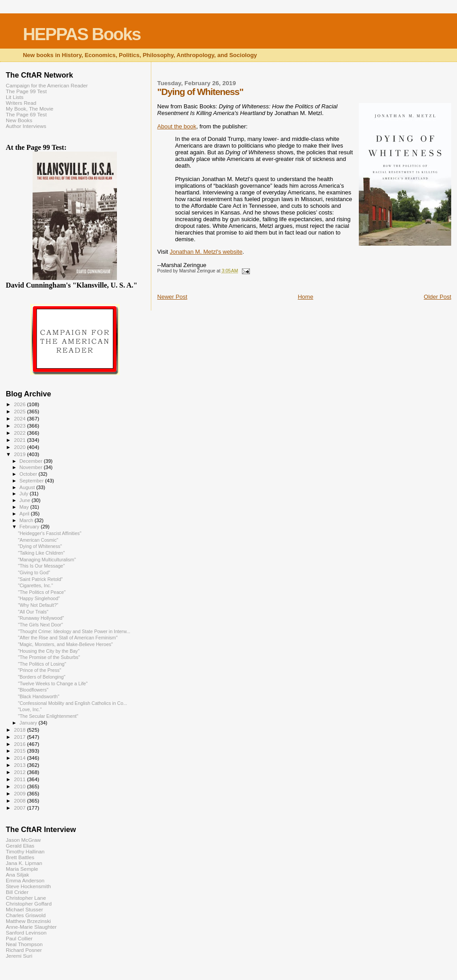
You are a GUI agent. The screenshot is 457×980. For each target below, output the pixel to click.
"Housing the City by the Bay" (49, 651)
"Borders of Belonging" (42, 677)
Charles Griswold (26, 915)
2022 (20, 433)
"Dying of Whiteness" (40, 546)
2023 (20, 426)
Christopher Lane (26, 898)
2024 (20, 418)
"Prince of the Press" (39, 670)
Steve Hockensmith (28, 886)
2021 (20, 440)
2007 (20, 808)
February (30, 527)
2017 (20, 737)
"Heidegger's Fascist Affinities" (50, 533)
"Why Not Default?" (38, 605)
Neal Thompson (24, 944)
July (25, 494)
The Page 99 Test (26, 91)
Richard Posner (24, 950)
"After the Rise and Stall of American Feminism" (68, 638)
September (33, 481)
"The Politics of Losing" (42, 664)
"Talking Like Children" (41, 553)
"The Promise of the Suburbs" (49, 657)
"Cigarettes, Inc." (35, 585)
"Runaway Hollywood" (41, 618)
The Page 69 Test (26, 114)
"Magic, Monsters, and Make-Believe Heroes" (65, 644)
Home (305, 297)
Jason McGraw (23, 840)
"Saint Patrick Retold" (40, 579)
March (27, 520)
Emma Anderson (25, 880)
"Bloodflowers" (33, 690)
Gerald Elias (20, 846)
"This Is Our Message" (41, 566)
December (32, 461)
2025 (20, 411)
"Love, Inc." (30, 709)
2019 (20, 454)
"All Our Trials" (33, 612)
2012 (20, 772)
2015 (20, 751)
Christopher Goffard (29, 904)
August (28, 487)
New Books (19, 120)
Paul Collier (19, 938)
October (29, 474)
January (29, 723)
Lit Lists (15, 97)
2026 (20, 404)
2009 (20, 793)
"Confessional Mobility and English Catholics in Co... (73, 703)
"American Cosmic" (38, 540)
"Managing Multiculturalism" (47, 560)
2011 (20, 779)
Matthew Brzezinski (28, 921)
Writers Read (21, 103)
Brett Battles (20, 857)
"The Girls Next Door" (40, 625)
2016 (20, 744)
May (25, 507)
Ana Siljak (17, 875)
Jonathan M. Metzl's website (206, 252)
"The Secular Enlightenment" (48, 716)
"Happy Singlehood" (39, 598)
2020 (20, 447)
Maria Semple (22, 869)
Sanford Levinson (26, 933)
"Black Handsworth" (39, 696)
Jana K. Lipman (24, 863)
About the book (177, 126)
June (26, 500)
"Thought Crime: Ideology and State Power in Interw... (74, 631)
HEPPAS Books (82, 34)
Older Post (438, 297)
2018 (20, 730)
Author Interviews (26, 126)
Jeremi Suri (19, 956)
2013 (20, 765)
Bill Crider (17, 892)
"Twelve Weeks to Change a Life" (53, 684)
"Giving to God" (34, 572)
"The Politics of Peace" (42, 592)
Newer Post (172, 297)
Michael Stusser (24, 909)
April (25, 514)
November (32, 467)
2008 (20, 801)
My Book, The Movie (30, 109)
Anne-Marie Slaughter (31, 927)
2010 (20, 786)
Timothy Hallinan (25, 851)
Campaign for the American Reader (47, 85)
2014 (20, 758)
